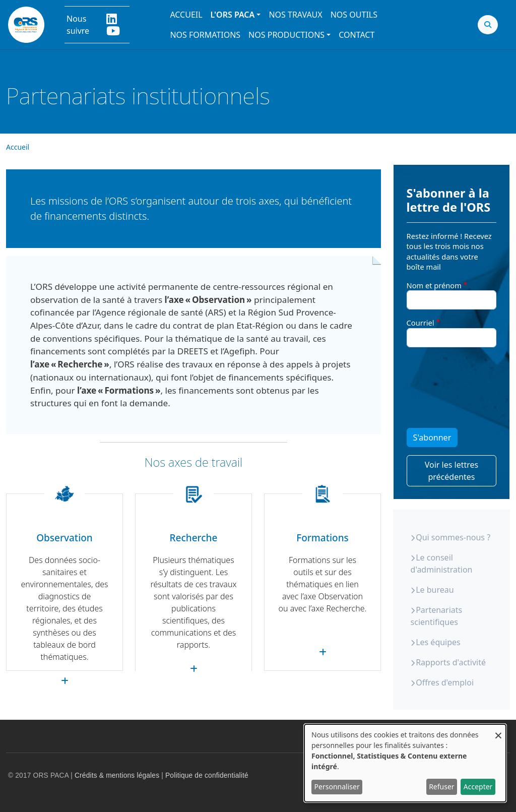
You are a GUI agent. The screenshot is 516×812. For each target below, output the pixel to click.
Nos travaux (295, 15)
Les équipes (438, 642)
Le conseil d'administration (442, 564)
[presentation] (448, 392)
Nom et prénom (434, 285)
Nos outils (354, 15)
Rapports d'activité (451, 662)
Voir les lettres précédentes (452, 471)
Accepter (478, 787)
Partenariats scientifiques (437, 616)
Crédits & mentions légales (117, 775)
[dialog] (405, 763)
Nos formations (205, 35)
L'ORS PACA (233, 15)
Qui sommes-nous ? (453, 537)
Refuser (441, 787)
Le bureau (435, 590)
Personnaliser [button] (337, 787)
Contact (357, 35)
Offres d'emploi (445, 682)
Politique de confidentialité (207, 775)
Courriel (421, 323)
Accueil (186, 15)
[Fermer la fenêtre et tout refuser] (498, 731)
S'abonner (432, 438)
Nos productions (286, 35)
